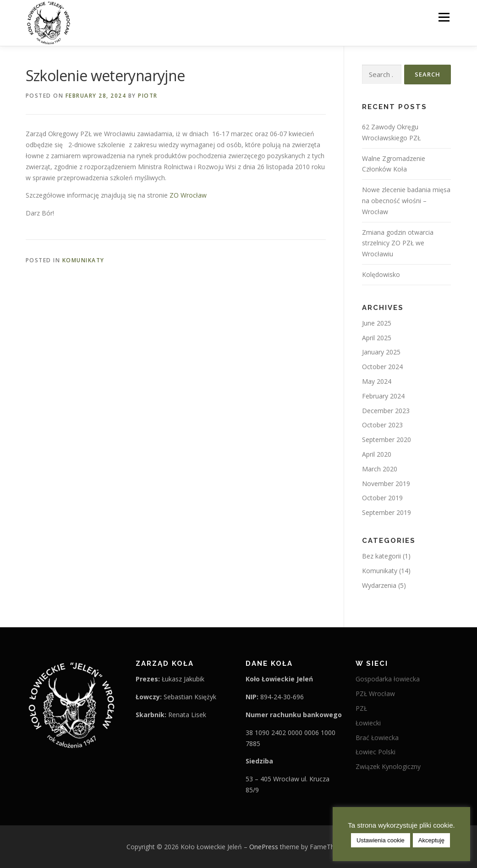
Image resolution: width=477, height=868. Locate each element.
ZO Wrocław (188, 195)
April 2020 (377, 454)
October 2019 (382, 498)
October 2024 (382, 367)
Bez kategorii (381, 556)
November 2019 (386, 484)
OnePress (264, 847)
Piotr (148, 96)
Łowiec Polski (376, 752)
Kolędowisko (381, 274)
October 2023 (382, 425)
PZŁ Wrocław (375, 694)
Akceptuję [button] (431, 840)
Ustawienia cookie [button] (381, 840)
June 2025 (377, 323)
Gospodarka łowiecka (388, 679)
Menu (444, 17)
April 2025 (377, 338)
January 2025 (381, 352)
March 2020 (380, 469)
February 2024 (383, 396)
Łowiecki (368, 723)
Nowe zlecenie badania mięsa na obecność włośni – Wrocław (406, 201)
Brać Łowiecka (377, 738)
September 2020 (387, 440)
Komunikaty (83, 260)
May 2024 (377, 381)
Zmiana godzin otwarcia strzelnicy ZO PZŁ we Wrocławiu (398, 243)
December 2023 (386, 411)
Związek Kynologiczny (388, 766)
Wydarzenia (379, 585)
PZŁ (361, 708)
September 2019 (387, 512)
